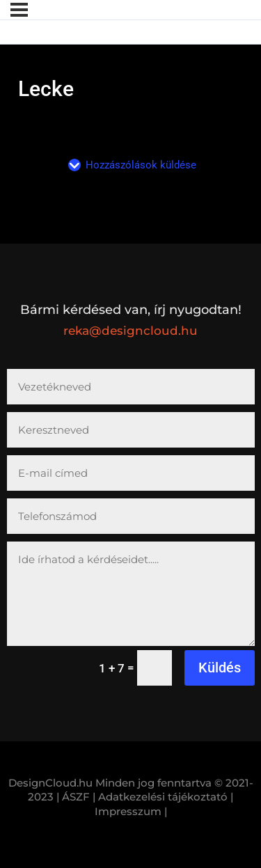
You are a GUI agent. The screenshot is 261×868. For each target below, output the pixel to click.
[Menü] (19, 10)
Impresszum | (131, 811)
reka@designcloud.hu (130, 331)
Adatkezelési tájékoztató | (166, 797)
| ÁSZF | (76, 797)
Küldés (220, 668)
